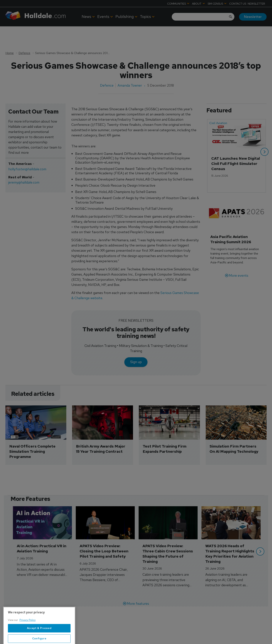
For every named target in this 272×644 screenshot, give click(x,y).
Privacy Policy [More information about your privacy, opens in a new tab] (28, 637)
